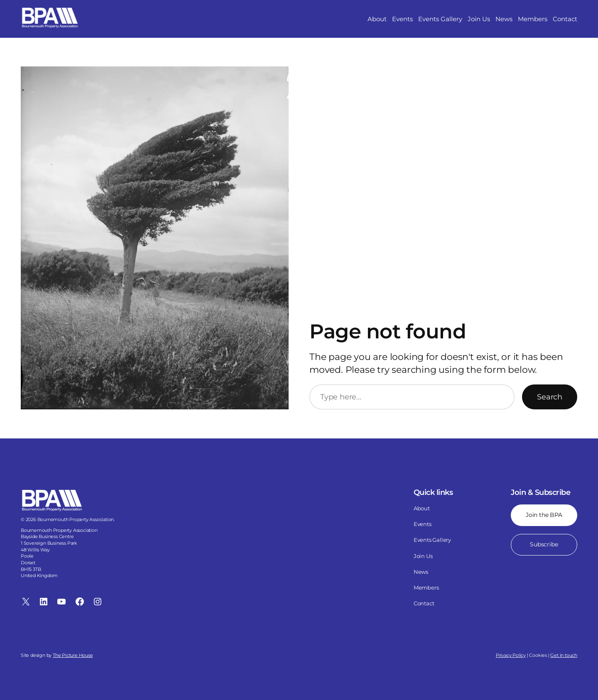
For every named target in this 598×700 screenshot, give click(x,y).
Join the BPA (544, 515)
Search (550, 397)
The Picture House (73, 655)
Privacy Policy (511, 655)
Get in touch (564, 655)
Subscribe (544, 544)
